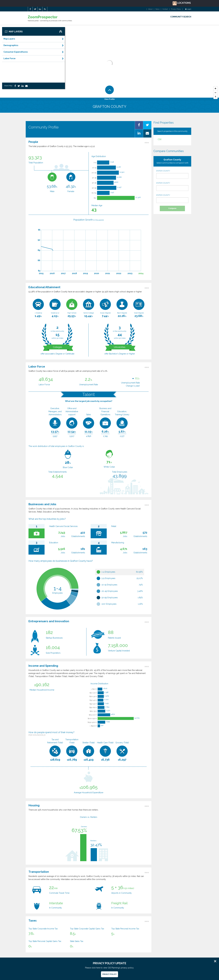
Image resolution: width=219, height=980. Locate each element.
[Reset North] (216, 97)
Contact (165, 9)
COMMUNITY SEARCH (181, 17)
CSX (160, 139)
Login (188, 9)
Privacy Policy (176, 9)
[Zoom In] (216, 89)
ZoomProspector (43, 17)
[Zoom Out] (216, 93)
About (150, 9)
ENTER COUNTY (172, 174)
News (157, 9)
